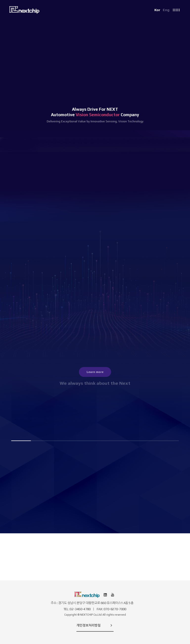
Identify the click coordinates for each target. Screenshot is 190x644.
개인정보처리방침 (95, 625)
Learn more (95, 372)
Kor (157, 10)
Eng (166, 10)
